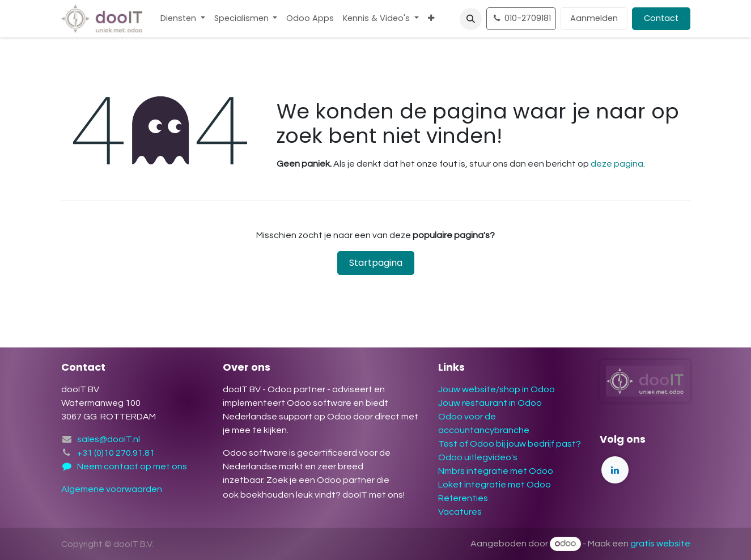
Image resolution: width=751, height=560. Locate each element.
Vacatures (460, 512)
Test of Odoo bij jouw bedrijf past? (510, 444)
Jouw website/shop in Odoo (497, 389)
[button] (471, 19)
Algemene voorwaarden (113, 489)
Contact (661, 18)
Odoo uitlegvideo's (478, 457)
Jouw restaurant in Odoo (490, 403)
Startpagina (376, 263)
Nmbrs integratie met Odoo (496, 471)
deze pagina (617, 164)
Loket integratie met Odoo (495, 485)
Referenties (463, 498)
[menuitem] (183, 19)
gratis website (660, 544)
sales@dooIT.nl (109, 439)
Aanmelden (594, 18)
